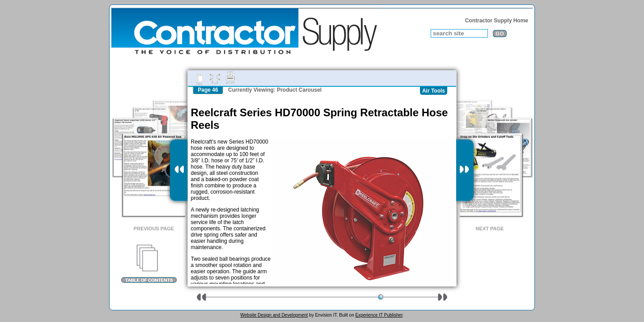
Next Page (490, 229)
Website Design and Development (274, 315)
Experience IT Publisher (379, 315)
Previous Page (154, 229)
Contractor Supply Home (497, 21)
